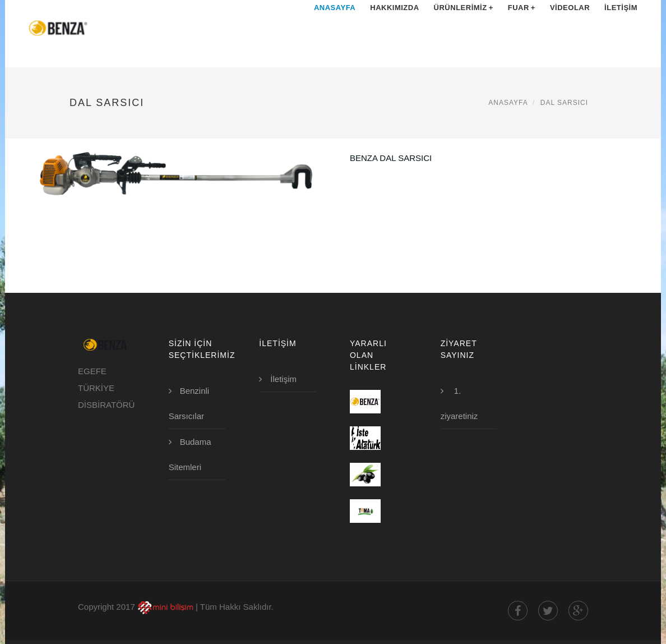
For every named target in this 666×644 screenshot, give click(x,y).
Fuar (522, 28)
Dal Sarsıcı (564, 103)
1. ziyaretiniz (459, 403)
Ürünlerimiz (464, 28)
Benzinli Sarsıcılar (189, 403)
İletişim (621, 28)
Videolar (570, 28)
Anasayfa (335, 28)
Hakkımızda (394, 28)
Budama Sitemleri (190, 454)
